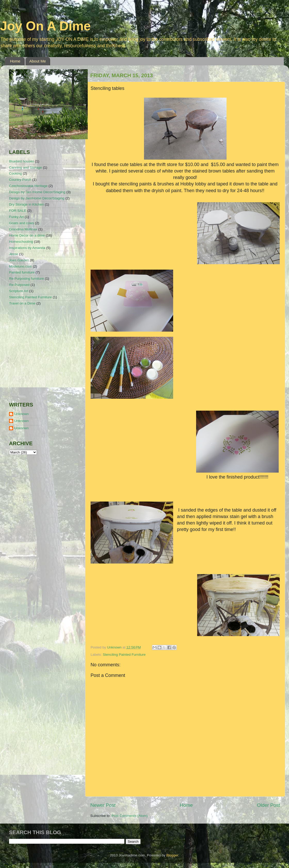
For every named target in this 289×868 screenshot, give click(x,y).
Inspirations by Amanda (27, 248)
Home (15, 61)
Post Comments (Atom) (130, 816)
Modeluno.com (21, 266)
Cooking (15, 173)
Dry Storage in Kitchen (26, 204)
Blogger (172, 855)
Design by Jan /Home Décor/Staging (37, 192)
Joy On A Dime (45, 26)
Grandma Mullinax (23, 229)
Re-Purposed (19, 285)
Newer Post (103, 805)
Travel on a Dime (22, 303)
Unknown (21, 414)
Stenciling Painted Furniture (124, 655)
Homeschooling (21, 242)
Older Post (268, 805)
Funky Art (16, 217)
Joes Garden (19, 260)
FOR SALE (18, 211)
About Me (38, 61)
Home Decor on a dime (27, 235)
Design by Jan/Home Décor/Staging (37, 198)
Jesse (14, 254)
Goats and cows (22, 223)
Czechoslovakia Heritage (28, 186)
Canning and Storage (26, 167)
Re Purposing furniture (26, 279)
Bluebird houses (22, 161)
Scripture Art (19, 291)
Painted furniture (22, 272)
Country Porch (20, 180)
